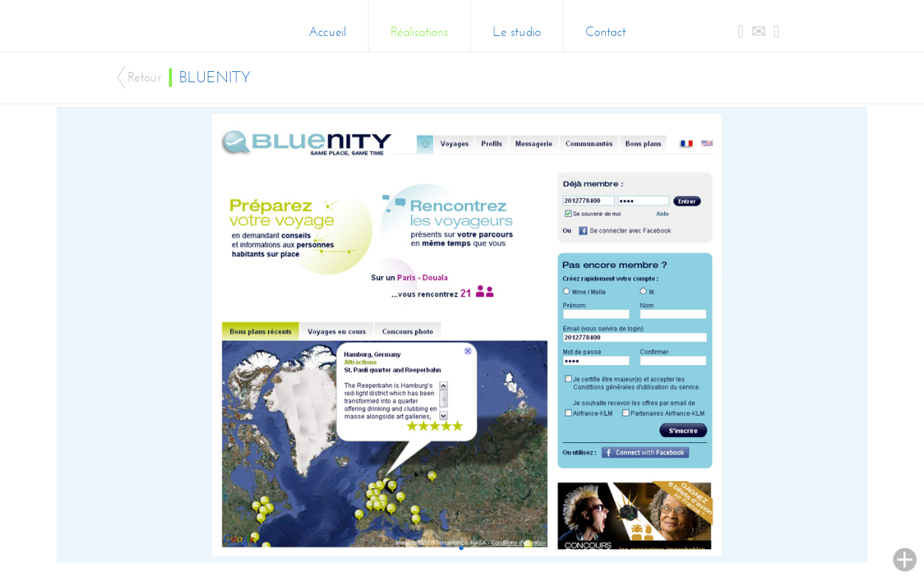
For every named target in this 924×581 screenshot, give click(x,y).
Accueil (327, 32)
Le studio (517, 32)
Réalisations (419, 32)
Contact (606, 32)
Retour (145, 77)
